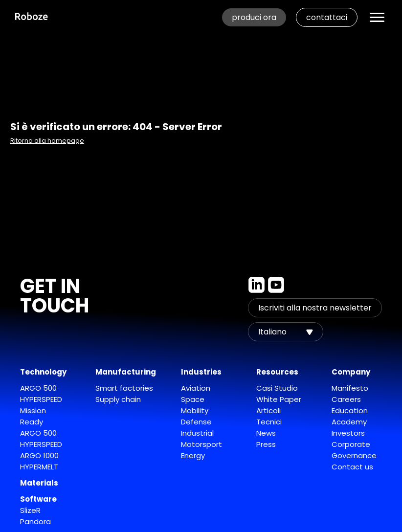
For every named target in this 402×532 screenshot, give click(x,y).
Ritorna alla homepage (47, 141)
